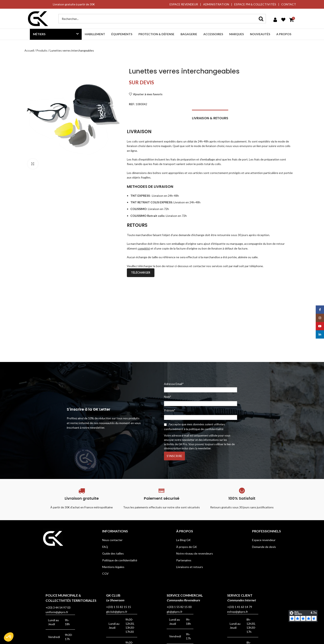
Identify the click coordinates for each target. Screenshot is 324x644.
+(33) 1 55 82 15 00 (179, 607)
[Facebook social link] (320, 310)
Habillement (95, 34)
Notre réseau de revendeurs (195, 553)
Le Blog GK (183, 540)
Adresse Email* (201, 387)
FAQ (105, 547)
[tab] (210, 116)
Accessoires (213, 34)
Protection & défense (156, 34)
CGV (105, 573)
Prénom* (170, 410)
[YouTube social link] (320, 326)
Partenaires (184, 560)
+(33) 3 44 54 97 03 (58, 607)
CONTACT (289, 4)
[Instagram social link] (320, 318)
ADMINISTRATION (216, 4)
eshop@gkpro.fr (238, 612)
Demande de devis (264, 547)
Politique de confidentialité (120, 560)
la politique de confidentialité (205, 429)
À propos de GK (187, 547)
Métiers (39, 34)
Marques (237, 34)
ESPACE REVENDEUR (184, 4)
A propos (284, 34)
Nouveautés (260, 34)
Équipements (122, 34)
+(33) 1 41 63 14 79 (240, 607)
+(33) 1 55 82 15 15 (119, 607)
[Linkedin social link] (320, 334)
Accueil (29, 50)
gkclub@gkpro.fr (117, 612)
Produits (42, 50)
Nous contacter (112, 540)
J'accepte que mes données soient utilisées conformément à (194, 426)
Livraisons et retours (190, 567)
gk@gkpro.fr (175, 612)
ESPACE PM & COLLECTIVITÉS (255, 4)
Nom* (168, 397)
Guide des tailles (113, 553)
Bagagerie (189, 34)
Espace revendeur (264, 540)
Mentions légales (113, 567)
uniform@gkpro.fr (57, 612)
